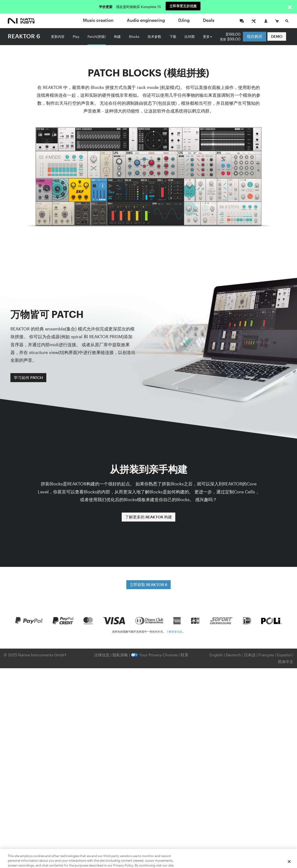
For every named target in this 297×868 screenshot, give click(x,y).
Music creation (98, 20)
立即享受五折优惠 (183, 7)
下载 (173, 36)
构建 (117, 36)
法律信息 (102, 655)
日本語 (250, 655)
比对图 (190, 36)
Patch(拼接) (97, 36)
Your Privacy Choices (154, 655)
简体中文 (286, 662)
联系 (185, 655)
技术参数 (154, 36)
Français (266, 655)
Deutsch (233, 655)
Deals (209, 20)
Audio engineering (146, 20)
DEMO (277, 36)
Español (284, 655)
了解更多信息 (174, 631)
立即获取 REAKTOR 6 (148, 584)
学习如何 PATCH (28, 377)
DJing (184, 20)
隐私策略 (121, 655)
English (216, 655)
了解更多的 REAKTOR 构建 (148, 517)
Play (76, 36)
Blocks (134, 36)
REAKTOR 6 (24, 36)
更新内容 (58, 36)
